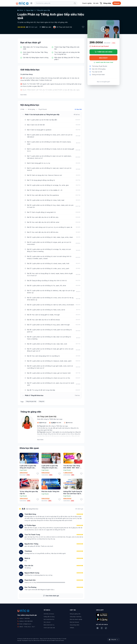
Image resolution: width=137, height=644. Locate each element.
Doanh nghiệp (87, 3)
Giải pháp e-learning (76, 617)
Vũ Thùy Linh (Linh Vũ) (64, 27)
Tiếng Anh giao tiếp (43, 10)
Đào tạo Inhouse (74, 622)
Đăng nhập (107, 3)
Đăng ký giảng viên (75, 614)
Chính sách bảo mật (49, 628)
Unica (20, 10)
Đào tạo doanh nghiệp (76, 619)
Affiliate (72, 628)
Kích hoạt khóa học (49, 619)
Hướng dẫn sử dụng (49, 617)
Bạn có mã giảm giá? (103, 82)
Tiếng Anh (42, 401)
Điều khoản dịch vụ (49, 625)
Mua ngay (103, 58)
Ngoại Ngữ (30, 10)
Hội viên (96, 3)
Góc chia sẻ (47, 622)
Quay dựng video (75, 625)
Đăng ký (117, 3)
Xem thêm (23, 95)
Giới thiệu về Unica (49, 614)
